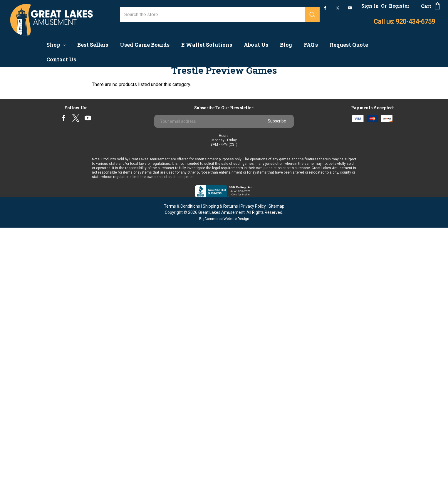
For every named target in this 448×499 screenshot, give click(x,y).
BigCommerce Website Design (224, 490)
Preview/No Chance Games (38, 111)
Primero (18, 307)
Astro (15, 299)
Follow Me (20, 230)
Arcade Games (24, 119)
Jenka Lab (20, 290)
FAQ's (311, 45)
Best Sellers (93, 45)
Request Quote (349, 45)
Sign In (370, 6)
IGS (13, 273)
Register (399, 6)
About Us (256, 45)
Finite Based (22, 162)
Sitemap (276, 478)
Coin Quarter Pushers (31, 128)
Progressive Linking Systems (40, 145)
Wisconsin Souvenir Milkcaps (40, 341)
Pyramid (18, 316)
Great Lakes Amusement (222, 484)
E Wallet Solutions (207, 45)
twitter (338, 8)
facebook (325, 8)
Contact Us (61, 59)
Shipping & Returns (220, 478)
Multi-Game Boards (29, 350)
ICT (13, 333)
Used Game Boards (145, 45)
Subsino (18, 324)
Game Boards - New (30, 102)
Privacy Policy (253, 478)
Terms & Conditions (182, 478)
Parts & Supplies (27, 239)
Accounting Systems (31, 85)
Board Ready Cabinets (32, 188)
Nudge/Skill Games (29, 205)
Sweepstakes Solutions (34, 248)
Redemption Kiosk (28, 213)
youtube (350, 8)
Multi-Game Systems (31, 170)
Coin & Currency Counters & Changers (48, 93)
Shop (56, 45)
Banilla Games (24, 282)
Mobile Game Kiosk (30, 136)
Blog (286, 45)
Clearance (20, 222)
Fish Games (22, 196)
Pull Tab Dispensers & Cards (39, 179)
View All (18, 359)
